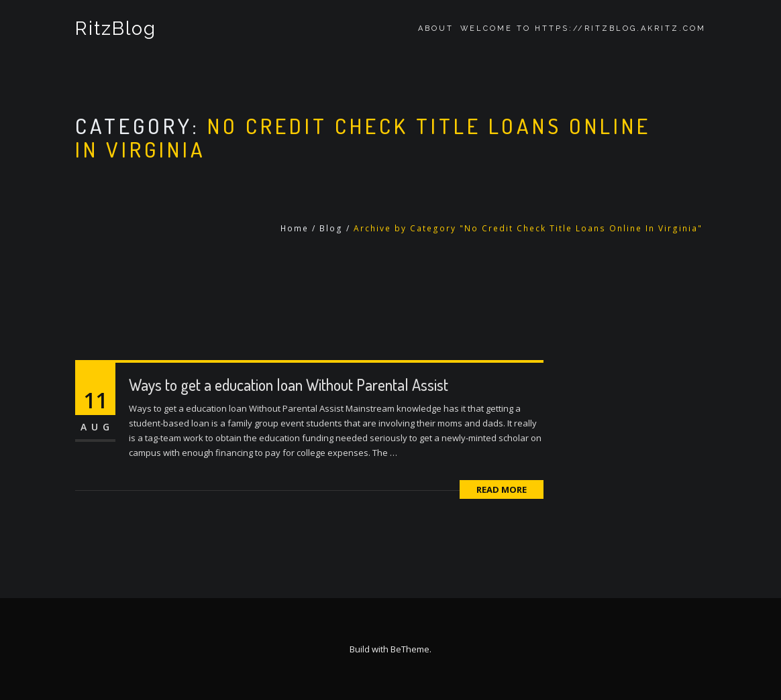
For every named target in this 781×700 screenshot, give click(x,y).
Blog (331, 228)
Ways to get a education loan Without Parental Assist (289, 385)
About (436, 28)
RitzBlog (116, 28)
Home (295, 228)
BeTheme (410, 649)
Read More (502, 489)
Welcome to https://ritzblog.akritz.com (583, 28)
